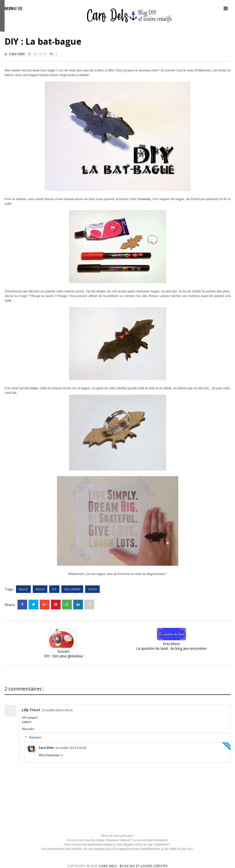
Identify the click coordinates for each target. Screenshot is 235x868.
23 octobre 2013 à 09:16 (57, 710)
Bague (23, 589)
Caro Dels (17, 54)
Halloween (72, 589)
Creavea (143, 199)
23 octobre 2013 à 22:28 (71, 748)
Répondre (28, 729)
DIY (54, 589)
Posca (92, 589)
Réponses (35, 737)
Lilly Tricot (31, 710)
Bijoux (40, 589)
